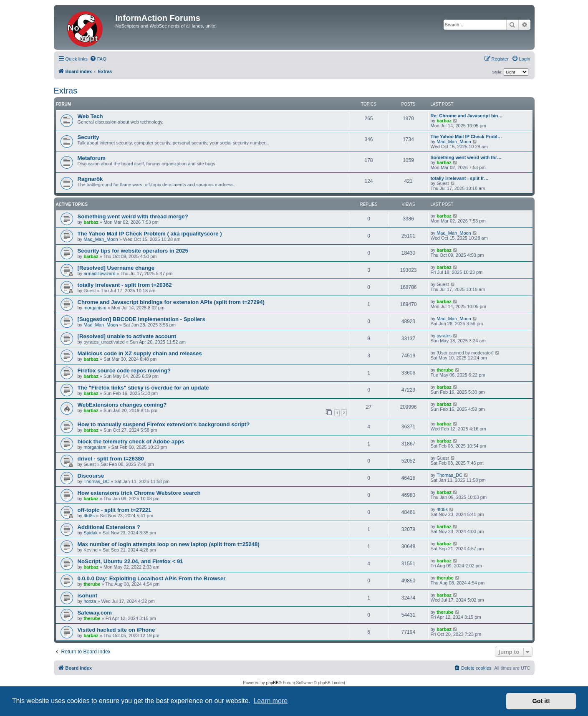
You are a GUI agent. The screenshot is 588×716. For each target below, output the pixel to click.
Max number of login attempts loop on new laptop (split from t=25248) (169, 544)
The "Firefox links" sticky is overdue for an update (143, 388)
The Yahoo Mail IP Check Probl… (466, 137)
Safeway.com (95, 613)
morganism (95, 308)
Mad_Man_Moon (454, 142)
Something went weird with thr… (466, 157)
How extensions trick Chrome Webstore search (139, 493)
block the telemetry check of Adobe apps (131, 441)
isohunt (88, 596)
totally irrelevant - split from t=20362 (125, 285)
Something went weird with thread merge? (133, 216)
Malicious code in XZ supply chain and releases (140, 353)
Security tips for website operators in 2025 (133, 251)
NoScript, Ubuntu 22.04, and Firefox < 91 (130, 561)
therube (445, 370)
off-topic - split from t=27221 (115, 510)
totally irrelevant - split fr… (460, 178)
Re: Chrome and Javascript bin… (467, 116)
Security (88, 137)
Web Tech (90, 116)
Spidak (91, 533)
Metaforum (92, 158)
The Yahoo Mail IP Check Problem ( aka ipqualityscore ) (150, 234)
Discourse (91, 476)
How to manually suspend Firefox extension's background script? (164, 424)
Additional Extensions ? (109, 527)
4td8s (89, 516)
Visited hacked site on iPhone (116, 630)
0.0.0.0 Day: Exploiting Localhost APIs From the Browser (152, 578)
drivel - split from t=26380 (111, 459)
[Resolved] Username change (116, 268)
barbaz (444, 121)
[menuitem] (98, 59)
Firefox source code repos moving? (124, 371)
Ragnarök (90, 179)
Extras (66, 91)
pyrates (444, 336)
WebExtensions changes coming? (122, 405)
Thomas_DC (96, 481)
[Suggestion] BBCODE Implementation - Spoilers (141, 319)
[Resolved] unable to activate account (127, 336)
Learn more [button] (270, 701)
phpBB (273, 683)
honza (90, 601)
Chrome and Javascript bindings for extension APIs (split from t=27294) (171, 302)
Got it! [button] (541, 701)
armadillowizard (99, 273)
